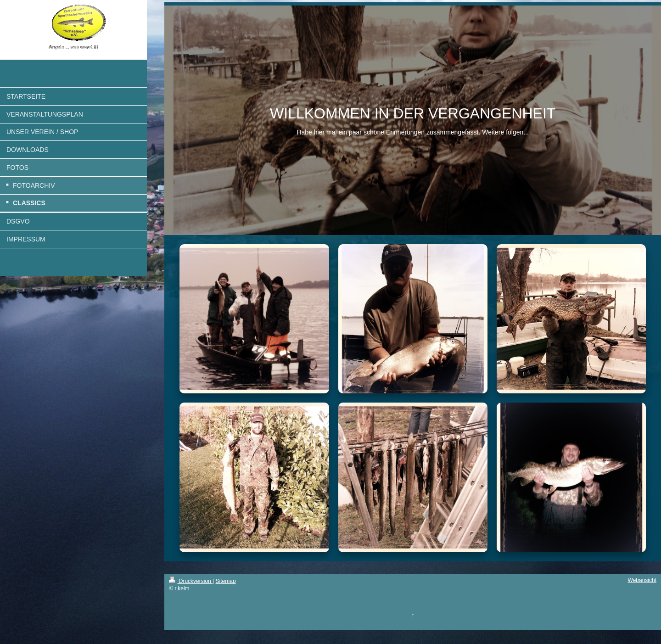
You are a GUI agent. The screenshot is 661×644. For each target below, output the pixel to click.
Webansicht (642, 580)
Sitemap (226, 581)
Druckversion (191, 581)
